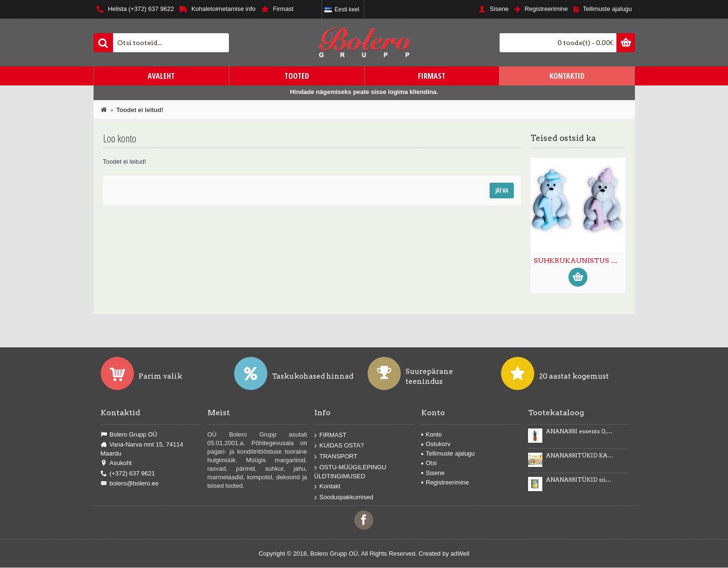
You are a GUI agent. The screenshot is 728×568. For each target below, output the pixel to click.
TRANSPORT (336, 457)
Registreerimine (445, 482)
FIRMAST (331, 435)
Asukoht (116, 463)
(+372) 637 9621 (128, 474)
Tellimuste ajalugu (448, 453)
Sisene (433, 473)
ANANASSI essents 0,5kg (580, 431)
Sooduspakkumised (344, 498)
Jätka (502, 191)
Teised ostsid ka (563, 138)
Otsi (429, 463)
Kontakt (327, 487)
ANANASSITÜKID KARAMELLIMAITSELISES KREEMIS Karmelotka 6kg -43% (580, 456)
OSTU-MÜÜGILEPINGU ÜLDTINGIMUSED (350, 471)
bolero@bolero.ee (130, 484)
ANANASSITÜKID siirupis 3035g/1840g (580, 480)
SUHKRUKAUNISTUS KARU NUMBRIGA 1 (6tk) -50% (580, 261)
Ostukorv (436, 444)
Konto (432, 434)
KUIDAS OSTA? (339, 446)
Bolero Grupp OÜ (129, 435)
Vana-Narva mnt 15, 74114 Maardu (142, 449)
